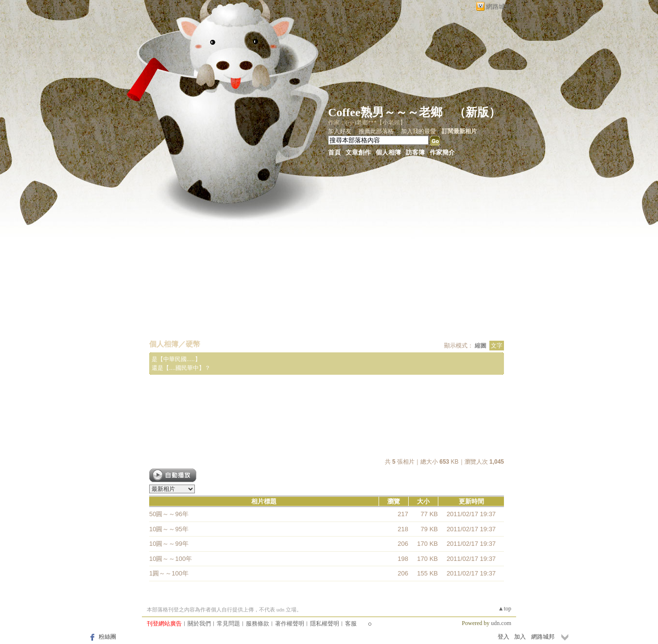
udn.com (501, 623)
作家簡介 (442, 152)
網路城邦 (499, 7)
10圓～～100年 (171, 559)
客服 (351, 624)
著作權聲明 (290, 624)
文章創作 (358, 152)
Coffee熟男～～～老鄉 (385, 112)
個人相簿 (388, 152)
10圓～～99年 (169, 544)
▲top (505, 609)
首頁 (334, 152)
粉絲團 (107, 637)
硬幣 (193, 344)
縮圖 (481, 346)
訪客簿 (415, 152)
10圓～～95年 (169, 529)
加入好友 (340, 131)
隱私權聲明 (325, 624)
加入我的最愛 (418, 131)
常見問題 (228, 624)
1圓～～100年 (169, 573)
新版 (477, 112)
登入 (503, 637)
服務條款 (258, 624)
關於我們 (199, 624)
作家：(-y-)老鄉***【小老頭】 (367, 122)
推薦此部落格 (376, 131)
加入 (520, 637)
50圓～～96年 (169, 514)
